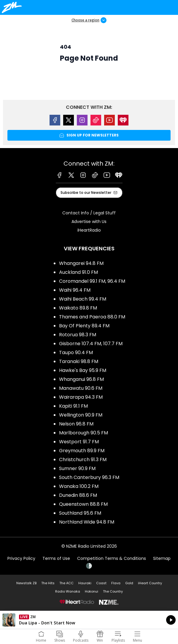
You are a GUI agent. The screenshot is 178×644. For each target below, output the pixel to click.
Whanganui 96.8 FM (81, 379)
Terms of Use (56, 558)
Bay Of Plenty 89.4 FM (84, 326)
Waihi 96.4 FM (75, 290)
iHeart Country (150, 583)
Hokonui (92, 591)
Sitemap (162, 558)
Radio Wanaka (68, 591)
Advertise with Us (89, 222)
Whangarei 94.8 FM (81, 263)
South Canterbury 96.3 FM (89, 477)
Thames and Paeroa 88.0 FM (92, 317)
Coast (101, 583)
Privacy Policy (21, 558)
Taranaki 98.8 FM (79, 361)
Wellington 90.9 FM (81, 415)
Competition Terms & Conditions (112, 558)
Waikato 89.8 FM (78, 308)
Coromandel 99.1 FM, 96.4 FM (92, 281)
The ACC (66, 583)
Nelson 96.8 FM (76, 424)
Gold (129, 583)
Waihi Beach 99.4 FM (83, 299)
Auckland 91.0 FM (78, 272)
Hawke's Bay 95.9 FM (83, 370)
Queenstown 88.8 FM (83, 504)
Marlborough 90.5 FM (84, 433)
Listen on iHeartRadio (89, 620)
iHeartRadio (89, 230)
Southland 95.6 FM (80, 513)
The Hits (48, 583)
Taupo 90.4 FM (76, 352)
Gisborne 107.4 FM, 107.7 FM (91, 344)
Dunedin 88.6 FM (78, 495)
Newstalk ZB (26, 583)
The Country (113, 591)
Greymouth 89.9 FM (82, 451)
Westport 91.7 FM (79, 442)
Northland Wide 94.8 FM (87, 522)
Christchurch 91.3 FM (83, 460)
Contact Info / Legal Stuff (89, 213)
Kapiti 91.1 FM (73, 406)
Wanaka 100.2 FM (79, 486)
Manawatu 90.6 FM (81, 388)
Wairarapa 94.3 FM (81, 397)
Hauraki (85, 583)
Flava (116, 583)
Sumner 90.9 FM (77, 468)
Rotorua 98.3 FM (78, 335)
